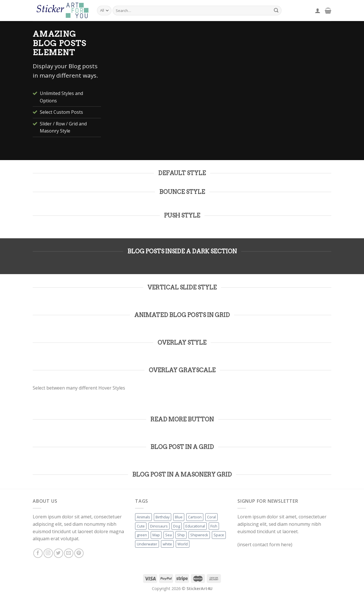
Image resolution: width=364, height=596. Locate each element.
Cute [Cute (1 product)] (141, 526)
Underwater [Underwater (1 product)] (147, 544)
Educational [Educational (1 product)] (195, 526)
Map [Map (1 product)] (156, 535)
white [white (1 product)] (167, 544)
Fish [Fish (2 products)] (214, 526)
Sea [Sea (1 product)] (168, 535)
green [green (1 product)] (142, 535)
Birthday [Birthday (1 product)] (163, 517)
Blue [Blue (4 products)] (179, 517)
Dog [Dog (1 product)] (177, 526)
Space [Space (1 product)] (219, 535)
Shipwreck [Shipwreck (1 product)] (199, 535)
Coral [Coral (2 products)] (211, 517)
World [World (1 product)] (183, 544)
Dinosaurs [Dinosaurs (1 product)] (159, 526)
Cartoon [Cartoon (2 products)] (195, 517)
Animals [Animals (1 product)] (143, 517)
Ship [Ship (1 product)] (181, 535)
